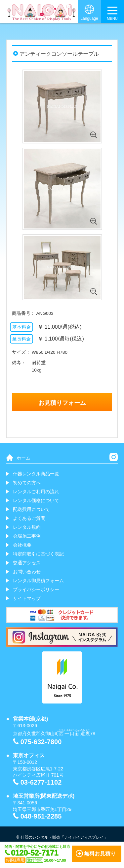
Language (89, 18)
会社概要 (22, 545)
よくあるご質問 (29, 518)
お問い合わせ (27, 572)
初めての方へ (27, 483)
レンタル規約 (27, 527)
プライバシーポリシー (36, 589)
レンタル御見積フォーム (38, 581)
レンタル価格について (36, 500)
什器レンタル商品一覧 (36, 474)
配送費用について (31, 509)
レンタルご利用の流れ (36, 492)
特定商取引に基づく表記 (38, 554)
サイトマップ (27, 598)
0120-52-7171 (35, 853)
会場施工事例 (27, 536)
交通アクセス (27, 563)
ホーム (23, 458)
